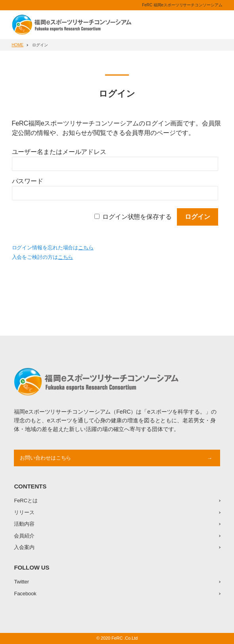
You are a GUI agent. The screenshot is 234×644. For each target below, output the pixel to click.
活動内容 (24, 524)
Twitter (21, 582)
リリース (24, 512)
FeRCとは (26, 501)
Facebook (25, 594)
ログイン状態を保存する (137, 217)
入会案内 (24, 547)
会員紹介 (24, 536)
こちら (86, 248)
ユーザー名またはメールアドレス (59, 152)
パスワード (28, 181)
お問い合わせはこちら (45, 458)
